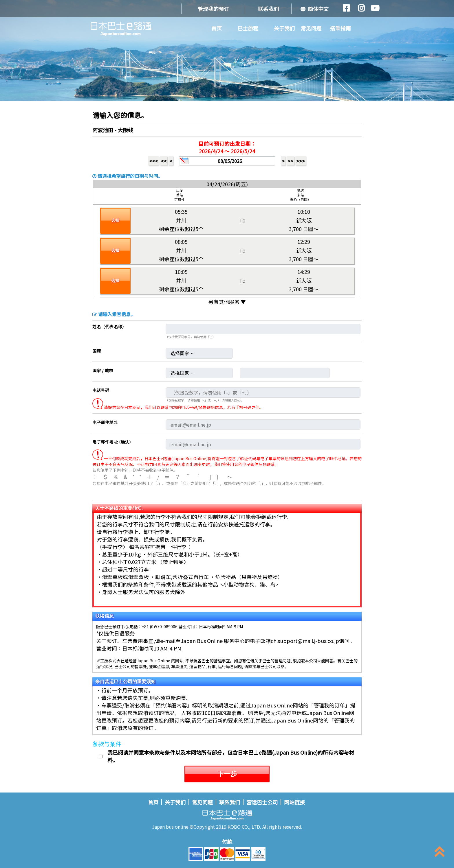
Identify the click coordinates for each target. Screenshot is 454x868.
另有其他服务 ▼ (227, 302)
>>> (301, 161)
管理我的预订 (213, 9)
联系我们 (268, 9)
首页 (217, 28)
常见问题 (311, 28)
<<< (153, 161)
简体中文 (315, 9)
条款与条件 (107, 744)
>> (290, 161)
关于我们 (284, 28)
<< (164, 161)
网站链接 (294, 802)
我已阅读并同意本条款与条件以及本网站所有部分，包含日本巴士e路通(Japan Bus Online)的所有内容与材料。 (231, 756)
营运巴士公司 (262, 802)
